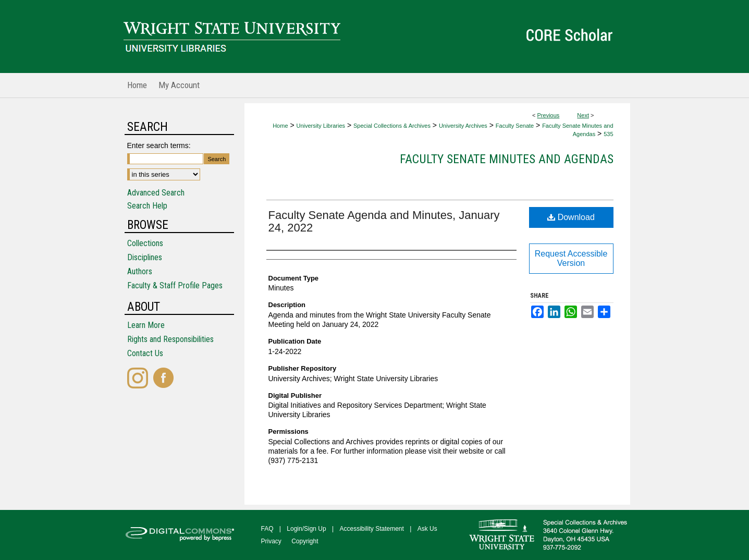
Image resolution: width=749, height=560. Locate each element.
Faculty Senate (515, 126)
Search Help (147, 206)
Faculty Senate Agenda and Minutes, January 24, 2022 (384, 221)
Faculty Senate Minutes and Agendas (507, 159)
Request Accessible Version (571, 258)
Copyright (305, 541)
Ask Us (427, 529)
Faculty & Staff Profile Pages (175, 285)
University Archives (463, 126)
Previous (549, 115)
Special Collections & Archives (392, 126)
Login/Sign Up (306, 529)
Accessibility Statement (372, 529)
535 (608, 134)
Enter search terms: (159, 145)
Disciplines (145, 257)
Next (583, 115)
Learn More (146, 325)
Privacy (271, 541)
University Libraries (321, 126)
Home (280, 126)
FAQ (267, 529)
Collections (145, 243)
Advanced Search (156, 193)
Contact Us (145, 353)
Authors (140, 271)
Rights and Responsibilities (170, 339)
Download (571, 217)
